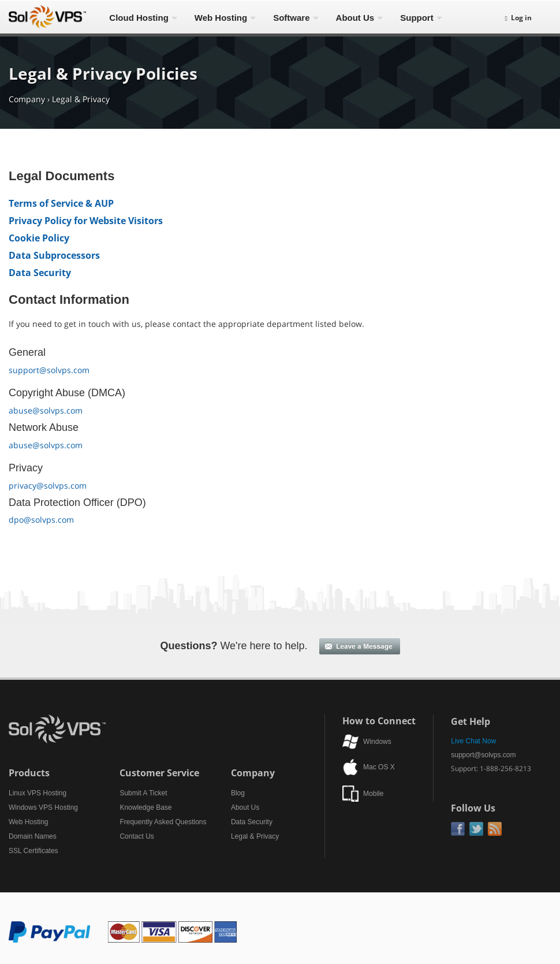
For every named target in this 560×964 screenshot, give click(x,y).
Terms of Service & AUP (61, 203)
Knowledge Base (145, 807)
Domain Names (33, 836)
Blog (238, 793)
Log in (518, 18)
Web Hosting (221, 18)
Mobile (373, 794)
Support (417, 18)
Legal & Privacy (81, 99)
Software (291, 18)
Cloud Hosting (139, 18)
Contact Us (137, 836)
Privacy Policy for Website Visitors (86, 221)
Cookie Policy (39, 238)
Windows (377, 742)
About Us (355, 18)
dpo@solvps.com (41, 520)
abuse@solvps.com (46, 410)
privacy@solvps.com (48, 485)
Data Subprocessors (54, 255)
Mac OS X (379, 767)
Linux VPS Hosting (38, 793)
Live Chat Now (473, 741)
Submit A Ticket (143, 793)
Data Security (40, 273)
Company (27, 99)
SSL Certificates (33, 851)
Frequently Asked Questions (163, 822)
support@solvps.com (49, 370)
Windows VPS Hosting (43, 807)
